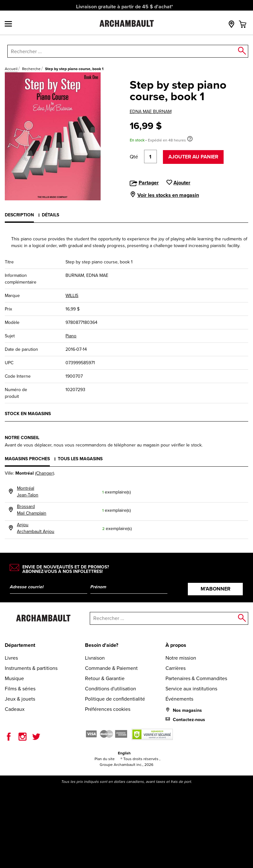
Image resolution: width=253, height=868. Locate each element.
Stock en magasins (28, 414)
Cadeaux (15, 709)
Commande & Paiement (111, 668)
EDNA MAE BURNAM (151, 112)
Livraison (95, 658)
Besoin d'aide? (102, 645)
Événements (179, 699)
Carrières (176, 668)
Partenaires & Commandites (196, 678)
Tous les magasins (80, 459)
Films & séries (20, 689)
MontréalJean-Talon (28, 492)
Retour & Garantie (105, 678)
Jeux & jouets (20, 699)
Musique (14, 678)
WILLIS (72, 296)
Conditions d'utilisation (111, 689)
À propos (176, 645)
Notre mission (181, 658)
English (124, 753)
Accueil (11, 69)
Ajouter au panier (193, 157)
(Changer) (45, 473)
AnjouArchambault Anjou (36, 528)
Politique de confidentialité (115, 699)
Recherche (31, 69)
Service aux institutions (191, 689)
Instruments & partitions (31, 668)
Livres (11, 658)
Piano (71, 336)
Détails (50, 215)
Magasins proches (27, 459)
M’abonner (215, 589)
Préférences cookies (108, 709)
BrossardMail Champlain (32, 510)
